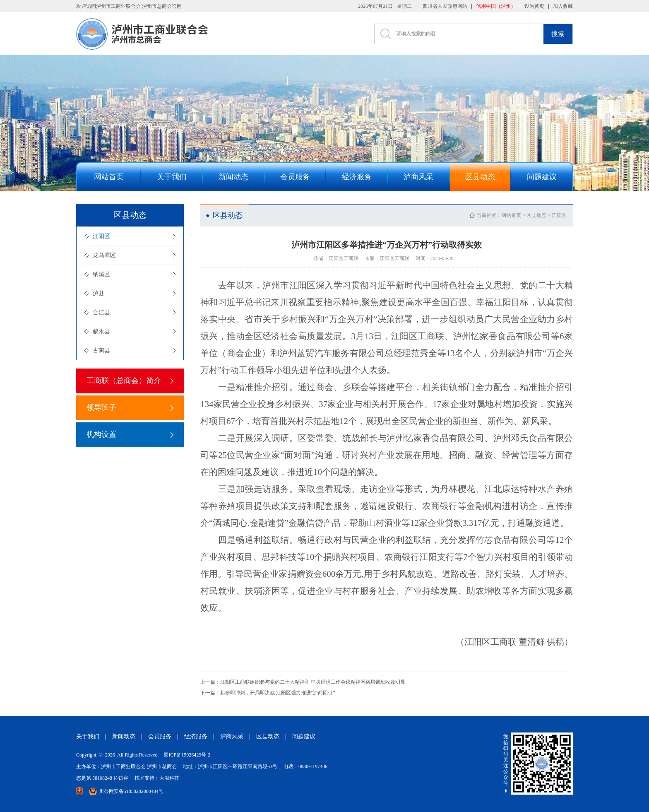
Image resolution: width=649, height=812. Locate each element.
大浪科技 (169, 778)
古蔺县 (101, 351)
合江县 (101, 312)
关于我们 (88, 736)
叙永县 (101, 331)
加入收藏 (563, 6)
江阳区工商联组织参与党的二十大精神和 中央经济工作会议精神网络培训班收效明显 (303, 682)
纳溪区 (101, 274)
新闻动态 (124, 736)
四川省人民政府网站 (445, 6)
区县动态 (536, 215)
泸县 (99, 293)
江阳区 (101, 236)
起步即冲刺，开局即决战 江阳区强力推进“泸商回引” (268, 693)
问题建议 (304, 736)
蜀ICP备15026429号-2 (187, 755)
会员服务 (160, 736)
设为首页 (534, 6)
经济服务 (196, 736)
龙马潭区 (104, 255)
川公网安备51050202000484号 (126, 791)
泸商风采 (232, 736)
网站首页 (511, 215)
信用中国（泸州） (496, 6)
